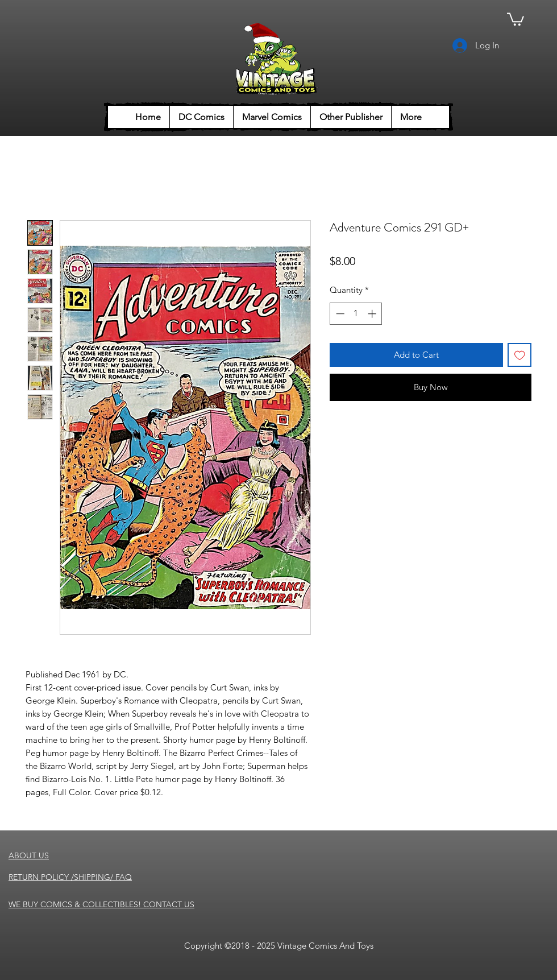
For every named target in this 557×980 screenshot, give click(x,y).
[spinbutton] (356, 314)
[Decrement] (339, 314)
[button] (516, 18)
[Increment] (373, 314)
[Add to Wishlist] (520, 355)
